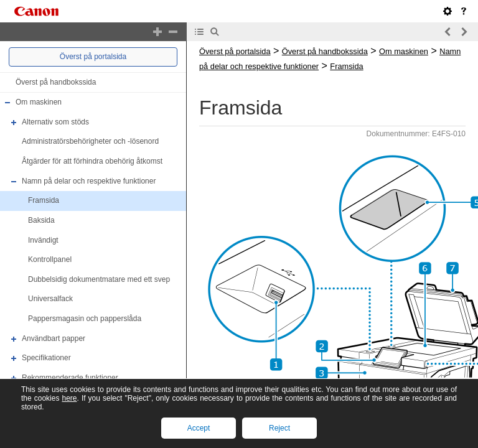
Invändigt (43, 240)
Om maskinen (39, 102)
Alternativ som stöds (55, 122)
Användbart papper (54, 338)
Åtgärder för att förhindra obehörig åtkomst (92, 161)
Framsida (44, 200)
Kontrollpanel (50, 259)
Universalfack (50, 299)
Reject (279, 428)
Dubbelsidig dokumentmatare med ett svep (99, 279)
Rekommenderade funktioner (70, 378)
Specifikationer (46, 358)
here (69, 398)
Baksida (41, 220)
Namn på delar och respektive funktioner (89, 181)
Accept (199, 428)
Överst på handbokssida (56, 82)
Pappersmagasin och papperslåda (85, 319)
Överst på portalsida (93, 57)
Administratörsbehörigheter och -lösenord (90, 142)
